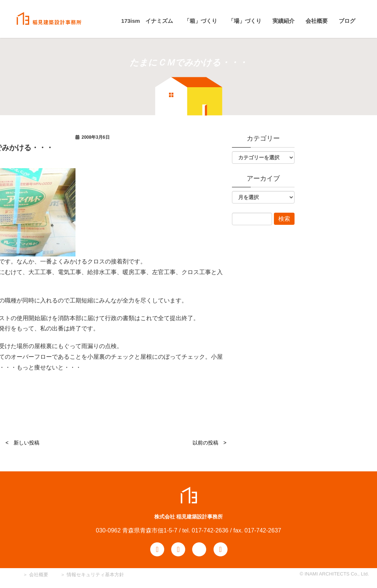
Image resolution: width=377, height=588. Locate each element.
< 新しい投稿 (22, 443)
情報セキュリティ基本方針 (95, 575)
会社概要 (38, 575)
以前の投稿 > (209, 443)
